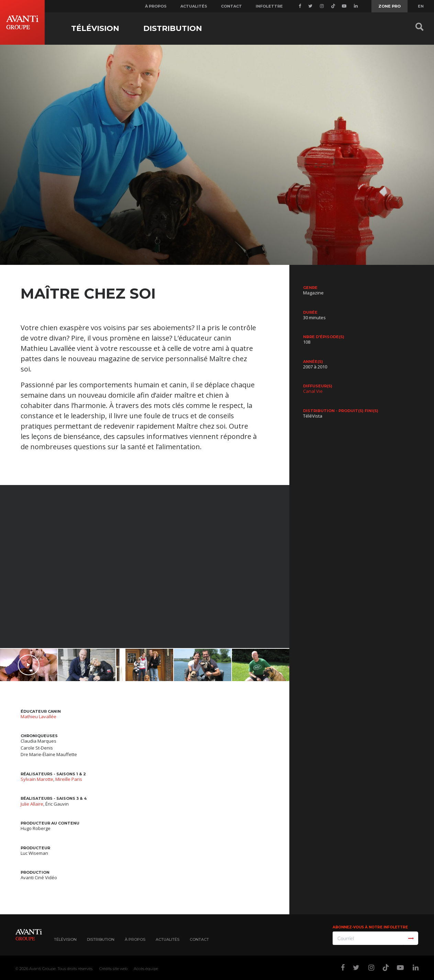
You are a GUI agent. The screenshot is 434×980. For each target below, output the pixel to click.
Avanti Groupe (42, 969)
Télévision (95, 28)
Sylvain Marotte (37, 779)
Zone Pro (390, 6)
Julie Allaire (32, 804)
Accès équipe (146, 969)
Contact (231, 6)
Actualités (194, 6)
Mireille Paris (69, 779)
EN (421, 6)
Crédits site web (113, 969)
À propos (156, 6)
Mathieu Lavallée (38, 717)
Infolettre (269, 6)
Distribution (173, 28)
